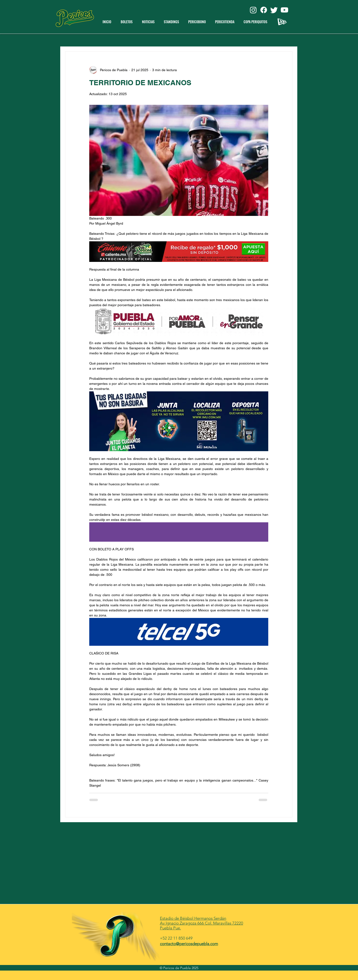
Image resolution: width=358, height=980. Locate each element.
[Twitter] (274, 10)
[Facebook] (264, 10)
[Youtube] (284, 10)
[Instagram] (253, 10)
